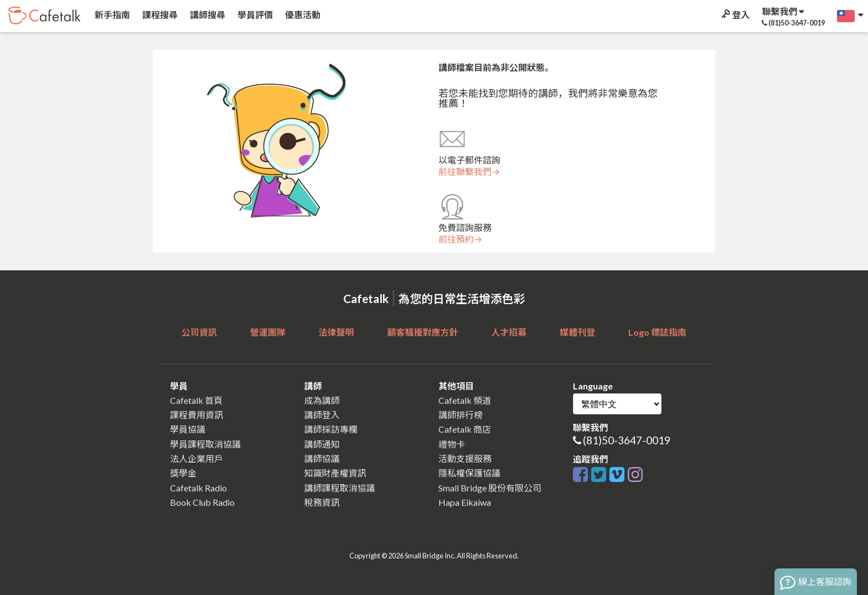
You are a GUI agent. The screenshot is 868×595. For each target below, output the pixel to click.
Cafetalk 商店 (465, 429)
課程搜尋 (159, 15)
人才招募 (509, 332)
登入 (735, 15)
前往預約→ (460, 239)
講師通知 (322, 444)
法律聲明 (337, 332)
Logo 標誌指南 (657, 332)
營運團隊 (268, 332)
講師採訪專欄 (331, 429)
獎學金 (183, 473)
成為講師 (322, 400)
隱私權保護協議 (469, 473)
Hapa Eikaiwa (465, 502)
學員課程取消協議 (205, 444)
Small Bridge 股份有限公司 (490, 488)
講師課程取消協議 (340, 488)
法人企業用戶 (197, 458)
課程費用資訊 (197, 415)
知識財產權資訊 (335, 473)
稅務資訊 (322, 502)
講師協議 (322, 458)
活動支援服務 (465, 458)
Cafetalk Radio (198, 488)
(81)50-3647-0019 (627, 440)
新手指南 (112, 15)
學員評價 (254, 15)
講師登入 (322, 415)
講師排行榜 (461, 415)
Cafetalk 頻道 (465, 400)
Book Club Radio (202, 502)
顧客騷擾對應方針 (422, 332)
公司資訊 (199, 332)
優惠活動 (302, 15)
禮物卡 (452, 444)
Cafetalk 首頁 (196, 400)
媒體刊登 (577, 332)
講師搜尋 (207, 15)
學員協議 (188, 429)
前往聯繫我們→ (469, 172)
